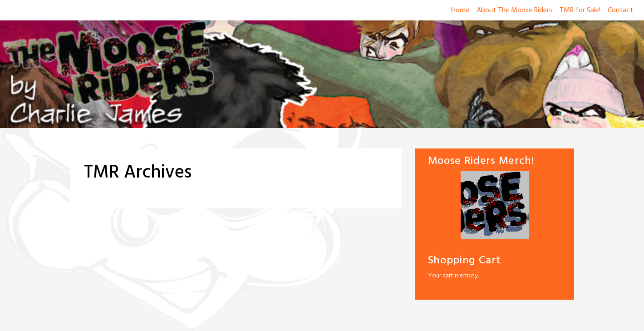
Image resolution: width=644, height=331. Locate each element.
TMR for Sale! (580, 10)
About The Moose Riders (514, 10)
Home (460, 10)
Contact (620, 10)
